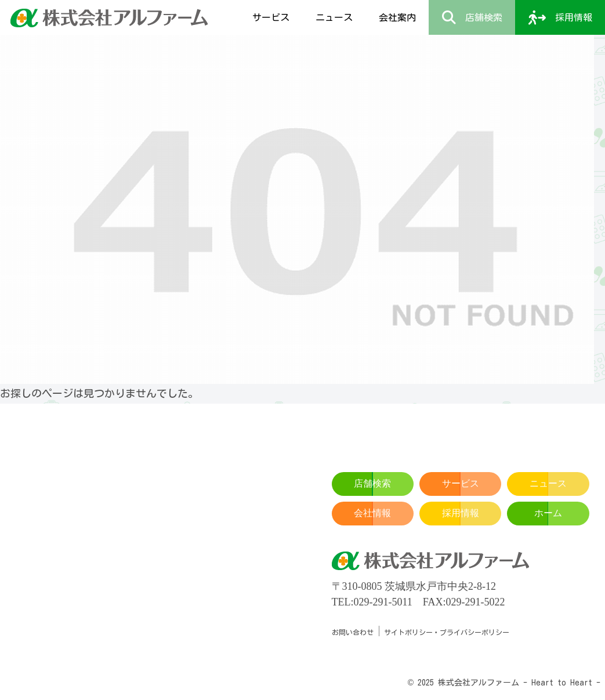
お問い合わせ (353, 632)
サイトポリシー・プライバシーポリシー (447, 632)
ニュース (548, 483)
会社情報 (372, 513)
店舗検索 (372, 483)
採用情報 (461, 513)
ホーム (548, 513)
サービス (461, 483)
